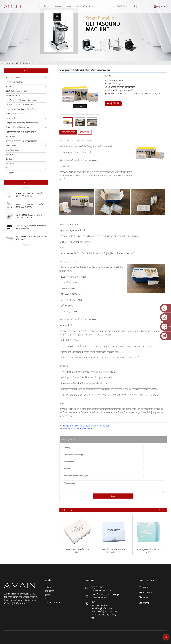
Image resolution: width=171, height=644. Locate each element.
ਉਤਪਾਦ (48, 6)
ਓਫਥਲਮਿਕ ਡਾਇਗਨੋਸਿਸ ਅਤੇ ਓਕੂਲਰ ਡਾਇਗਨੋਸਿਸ (22, 141)
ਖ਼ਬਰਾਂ (69, 6)
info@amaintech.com (102, 590)
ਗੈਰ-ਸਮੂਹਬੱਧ (10, 173)
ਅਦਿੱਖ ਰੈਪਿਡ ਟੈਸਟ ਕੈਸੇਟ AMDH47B (79, 429)
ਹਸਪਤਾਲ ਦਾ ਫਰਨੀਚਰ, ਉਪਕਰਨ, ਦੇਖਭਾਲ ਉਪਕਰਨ (22, 109)
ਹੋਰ (7, 168)
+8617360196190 (99, 598)
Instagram (148, 592)
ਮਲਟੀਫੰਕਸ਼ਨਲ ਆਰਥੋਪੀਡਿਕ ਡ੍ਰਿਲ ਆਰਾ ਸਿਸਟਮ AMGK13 (87, 426)
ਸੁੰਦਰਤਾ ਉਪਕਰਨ (11, 155)
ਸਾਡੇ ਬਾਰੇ (59, 6)
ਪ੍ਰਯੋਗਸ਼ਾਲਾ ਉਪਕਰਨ (13, 118)
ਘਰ (39, 6)
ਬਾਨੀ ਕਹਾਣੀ (49, 591)
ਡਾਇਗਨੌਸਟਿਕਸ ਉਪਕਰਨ (14, 96)
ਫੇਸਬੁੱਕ (145, 587)
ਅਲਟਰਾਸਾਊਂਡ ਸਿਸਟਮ (13, 78)
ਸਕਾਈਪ (146, 598)
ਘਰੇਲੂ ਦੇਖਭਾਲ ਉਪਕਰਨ (13, 150)
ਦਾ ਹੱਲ (77, 6)
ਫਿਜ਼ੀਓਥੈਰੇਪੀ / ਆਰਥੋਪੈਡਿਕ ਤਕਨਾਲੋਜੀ (18, 127)
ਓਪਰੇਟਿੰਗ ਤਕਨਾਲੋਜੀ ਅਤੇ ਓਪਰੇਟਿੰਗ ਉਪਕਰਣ (20, 105)
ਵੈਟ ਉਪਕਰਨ (10, 159)
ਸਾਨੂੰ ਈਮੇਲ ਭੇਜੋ (114, 104)
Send (113, 496)
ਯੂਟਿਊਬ (146, 603)
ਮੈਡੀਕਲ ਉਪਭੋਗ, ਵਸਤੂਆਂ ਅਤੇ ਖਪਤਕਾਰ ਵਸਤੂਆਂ (21, 132)
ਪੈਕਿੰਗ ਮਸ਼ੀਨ (10, 164)
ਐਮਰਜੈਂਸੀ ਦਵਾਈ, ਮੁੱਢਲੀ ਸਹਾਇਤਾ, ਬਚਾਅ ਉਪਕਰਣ (22, 100)
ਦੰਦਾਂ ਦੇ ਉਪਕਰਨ (11, 146)
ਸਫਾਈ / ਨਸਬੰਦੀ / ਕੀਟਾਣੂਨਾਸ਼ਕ (16, 114)
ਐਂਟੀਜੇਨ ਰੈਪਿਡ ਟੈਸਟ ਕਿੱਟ (26, 63)
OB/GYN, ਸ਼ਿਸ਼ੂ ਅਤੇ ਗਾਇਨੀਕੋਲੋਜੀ (17, 91)
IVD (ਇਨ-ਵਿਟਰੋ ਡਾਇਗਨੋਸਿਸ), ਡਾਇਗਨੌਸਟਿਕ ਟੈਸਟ (22, 123)
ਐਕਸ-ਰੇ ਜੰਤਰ (10, 87)
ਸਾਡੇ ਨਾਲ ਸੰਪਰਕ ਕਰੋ (89, 6)
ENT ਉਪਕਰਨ (11, 137)
